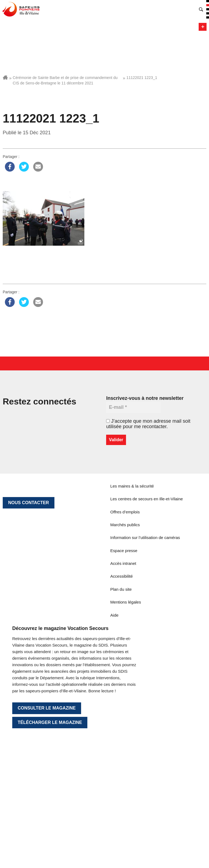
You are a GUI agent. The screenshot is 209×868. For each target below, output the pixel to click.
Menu (203, 27)
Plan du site (121, 589)
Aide (114, 615)
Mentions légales (126, 602)
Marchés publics (125, 525)
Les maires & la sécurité (132, 486)
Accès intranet (123, 563)
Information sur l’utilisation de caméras (145, 537)
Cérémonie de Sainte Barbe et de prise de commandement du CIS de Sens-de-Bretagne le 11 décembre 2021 (65, 80)
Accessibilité (122, 576)
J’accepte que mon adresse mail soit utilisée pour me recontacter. (148, 424)
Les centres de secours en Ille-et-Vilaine (147, 499)
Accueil (5, 77)
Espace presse (124, 551)
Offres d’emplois (125, 512)
